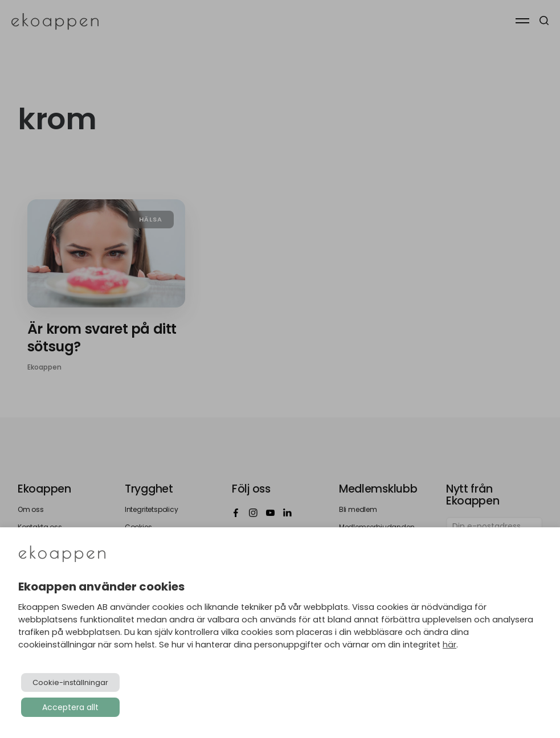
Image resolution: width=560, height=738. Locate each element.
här (449, 645)
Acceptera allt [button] (70, 707)
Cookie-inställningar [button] (70, 682)
